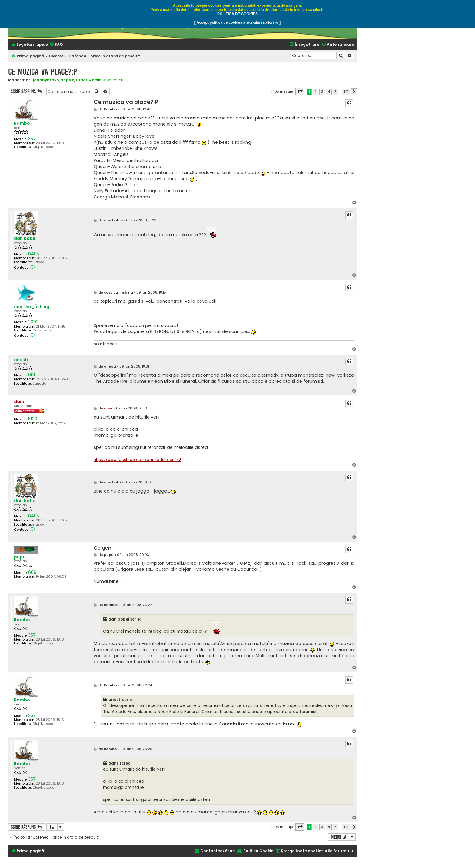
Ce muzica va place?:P (43, 72)
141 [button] (346, 92)
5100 (33, 419)
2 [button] (316, 92)
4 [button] (329, 92)
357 (32, 139)
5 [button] (335, 92)
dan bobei (25, 239)
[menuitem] (56, 45)
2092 (33, 322)
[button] (300, 92)
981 (32, 375)
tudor (82, 80)
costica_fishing (32, 307)
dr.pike (67, 80)
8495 (34, 254)
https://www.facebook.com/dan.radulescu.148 (138, 460)
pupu (20, 557)
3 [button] (322, 92)
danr (19, 402)
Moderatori (113, 80)
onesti (21, 360)
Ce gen (103, 548)
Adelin (95, 80)
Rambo (22, 123)
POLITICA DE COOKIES (237, 14)
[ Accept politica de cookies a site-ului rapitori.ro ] (237, 22)
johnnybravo (46, 80)
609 (32, 572)
